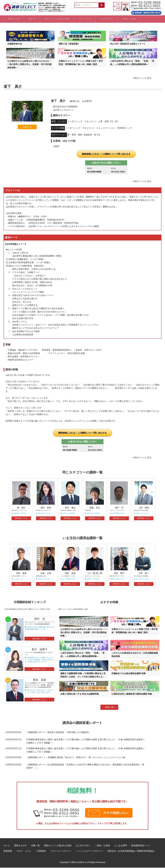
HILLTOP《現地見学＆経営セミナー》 (128, 44)
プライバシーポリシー (61, 851)
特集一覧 (36, 19)
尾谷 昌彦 (40, 680)
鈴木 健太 (70, 508)
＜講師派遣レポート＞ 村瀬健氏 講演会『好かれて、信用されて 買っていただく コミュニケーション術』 (77, 758)
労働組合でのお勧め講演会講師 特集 (129, 674)
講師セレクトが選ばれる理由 (65, 19)
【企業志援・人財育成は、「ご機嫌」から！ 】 (25, 514)
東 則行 (21, 508)
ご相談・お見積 (148, 19)
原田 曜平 (119, 574)
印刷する (27, 127)
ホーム (7, 846)
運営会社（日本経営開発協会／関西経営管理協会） (132, 851)
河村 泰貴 (21, 574)
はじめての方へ (122, 19)
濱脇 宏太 (95, 508)
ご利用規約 (41, 851)
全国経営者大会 (15, 44)
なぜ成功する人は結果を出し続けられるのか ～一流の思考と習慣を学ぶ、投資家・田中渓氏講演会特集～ (30, 65)
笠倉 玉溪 (46, 574)
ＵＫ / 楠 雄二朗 (95, 574)
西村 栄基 (70, 574)
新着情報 (8, 851)
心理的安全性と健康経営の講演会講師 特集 (132, 694)
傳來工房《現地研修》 (69, 44)
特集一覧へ (110, 708)
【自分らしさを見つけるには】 (46, 579)
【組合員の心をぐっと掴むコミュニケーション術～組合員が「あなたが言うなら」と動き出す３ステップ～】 (39, 660)
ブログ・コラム (96, 19)
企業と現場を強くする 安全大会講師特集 (80, 694)
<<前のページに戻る (142, 78)
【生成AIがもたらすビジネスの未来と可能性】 (148, 514)
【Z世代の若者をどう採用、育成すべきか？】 (123, 579)
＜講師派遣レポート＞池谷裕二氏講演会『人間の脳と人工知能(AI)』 (58, 733)
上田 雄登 (144, 508)
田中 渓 (40, 619)
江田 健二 (144, 574)
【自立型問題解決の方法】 (118, 514)
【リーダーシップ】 (18, 579)
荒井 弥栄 (46, 508)
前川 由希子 (40, 650)
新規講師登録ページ (141, 846)
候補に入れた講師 (118, 6)
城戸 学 (119, 508)
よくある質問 (121, 846)
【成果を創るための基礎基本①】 (95, 514)
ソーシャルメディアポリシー (90, 851)
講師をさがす (15, 19)
